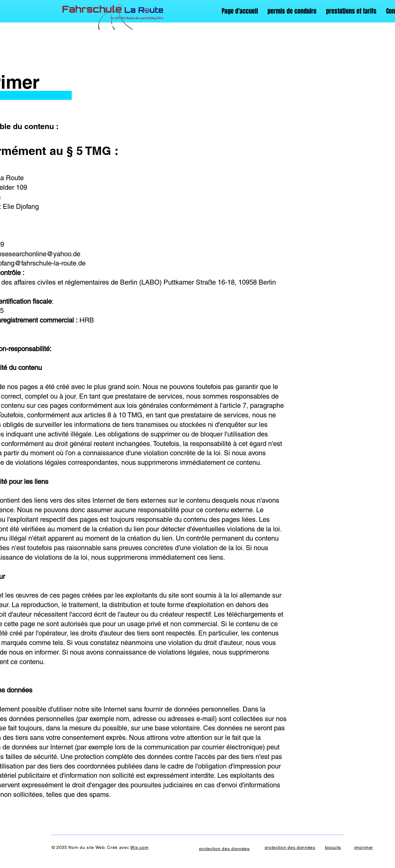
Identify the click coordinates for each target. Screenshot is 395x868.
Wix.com (139, 847)
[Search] (342, 11)
